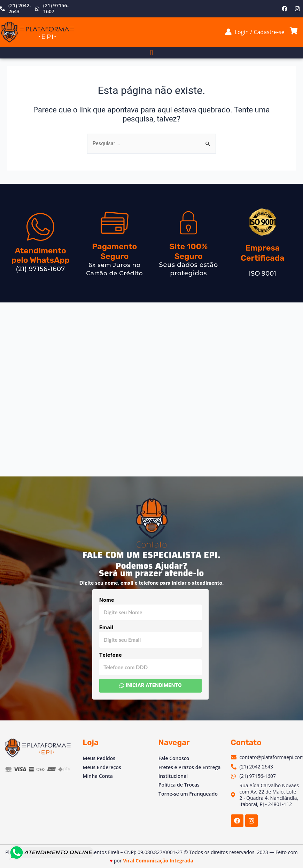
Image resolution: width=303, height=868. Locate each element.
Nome (107, 600)
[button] (151, 53)
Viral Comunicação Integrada (158, 861)
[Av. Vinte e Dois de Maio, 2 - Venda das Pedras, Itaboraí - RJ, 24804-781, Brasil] (151, 389)
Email (106, 628)
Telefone (111, 655)
